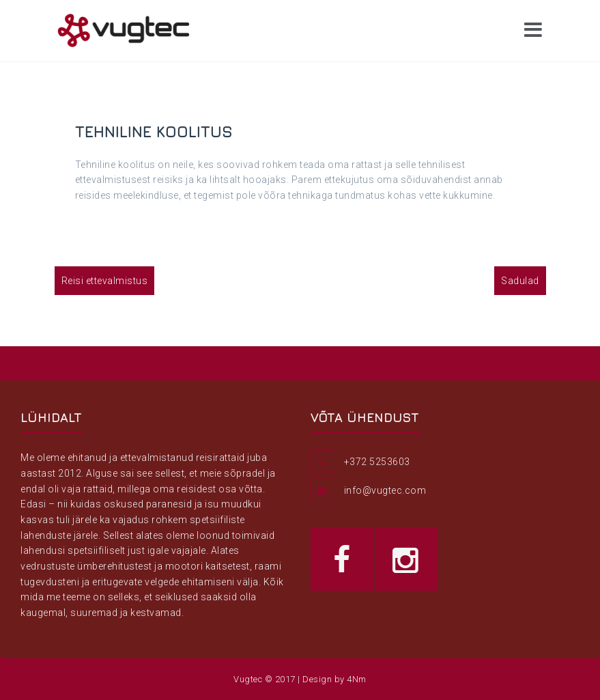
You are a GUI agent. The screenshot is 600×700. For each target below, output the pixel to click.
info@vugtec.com (385, 490)
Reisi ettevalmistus (105, 281)
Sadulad (520, 281)
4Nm (357, 679)
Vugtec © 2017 (265, 679)
